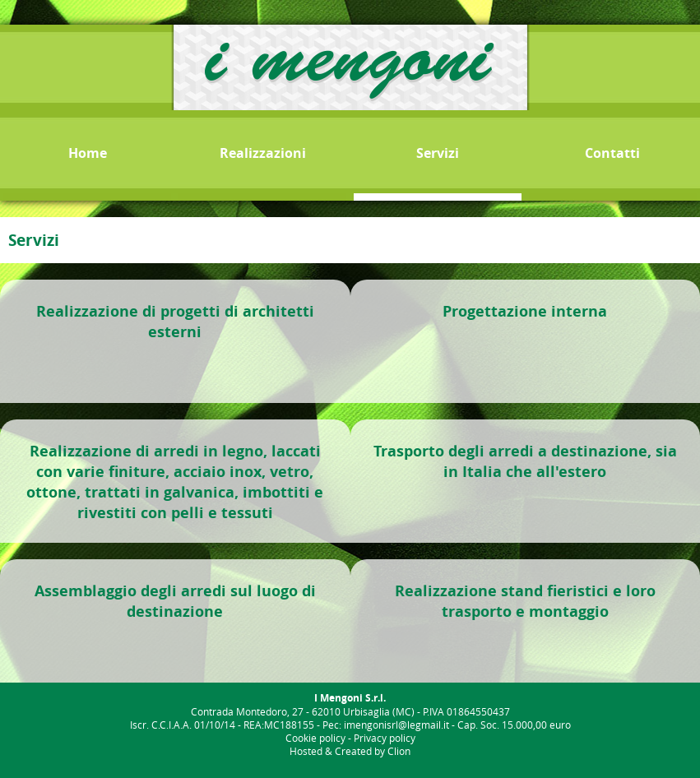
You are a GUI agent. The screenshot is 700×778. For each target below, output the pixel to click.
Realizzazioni (263, 153)
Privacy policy (385, 738)
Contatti (612, 153)
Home (88, 153)
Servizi (438, 153)
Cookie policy (315, 738)
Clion (399, 751)
